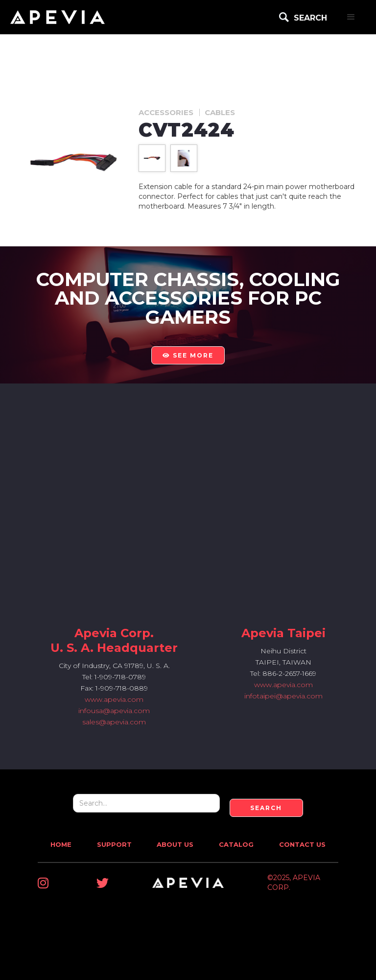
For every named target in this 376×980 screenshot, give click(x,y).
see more (188, 355)
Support (114, 844)
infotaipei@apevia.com (283, 696)
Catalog (236, 844)
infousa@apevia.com (114, 711)
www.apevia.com (114, 699)
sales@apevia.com (114, 722)
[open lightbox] (152, 158)
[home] (58, 17)
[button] (351, 17)
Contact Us (302, 844)
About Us (175, 844)
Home (61, 844)
